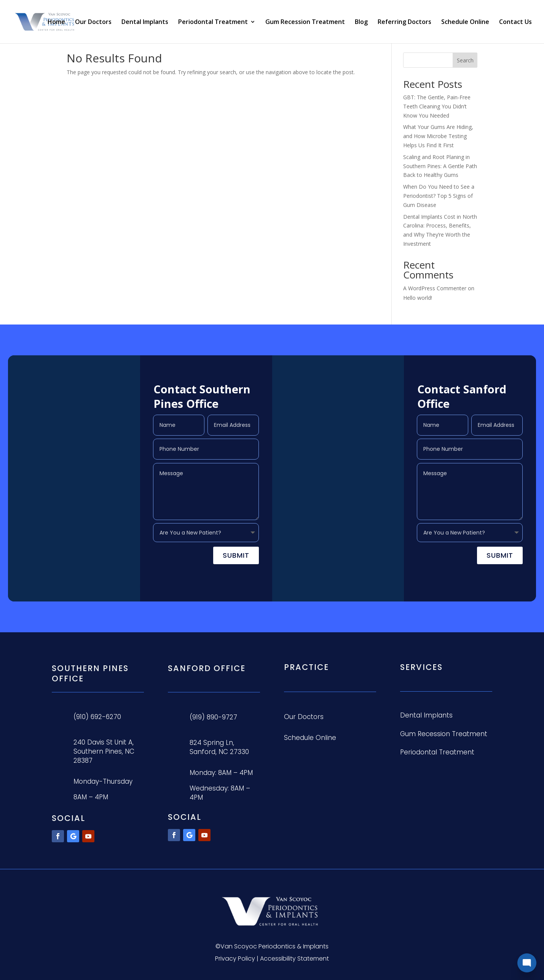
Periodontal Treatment (213, 22)
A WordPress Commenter (435, 288)
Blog (361, 22)
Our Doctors (93, 22)
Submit (236, 555)
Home (56, 22)
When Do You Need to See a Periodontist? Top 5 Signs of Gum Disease (439, 196)
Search (465, 60)
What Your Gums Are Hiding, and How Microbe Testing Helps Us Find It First (438, 136)
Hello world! (418, 298)
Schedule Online (465, 22)
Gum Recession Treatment (305, 22)
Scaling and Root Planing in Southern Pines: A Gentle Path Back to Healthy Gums (440, 166)
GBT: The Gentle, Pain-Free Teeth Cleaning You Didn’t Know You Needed (437, 106)
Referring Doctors (404, 22)
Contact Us (515, 22)
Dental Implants (145, 22)
